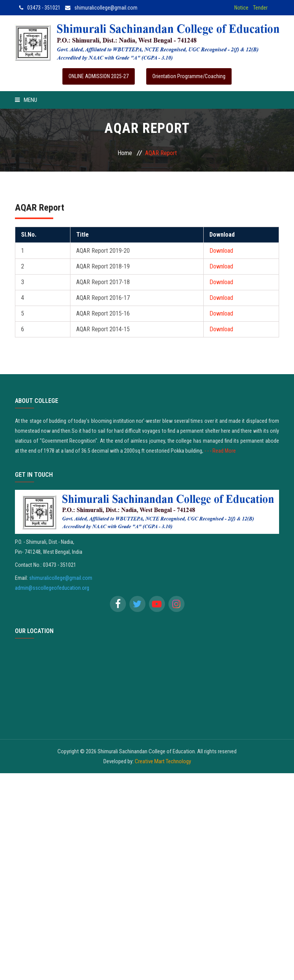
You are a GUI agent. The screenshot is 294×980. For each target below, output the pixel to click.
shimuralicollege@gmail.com (101, 8)
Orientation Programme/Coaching (189, 76)
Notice (241, 8)
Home (125, 153)
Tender (260, 8)
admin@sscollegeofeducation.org (52, 588)
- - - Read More (220, 451)
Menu (26, 100)
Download (221, 251)
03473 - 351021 (40, 8)
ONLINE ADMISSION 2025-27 (99, 76)
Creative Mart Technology (163, 761)
